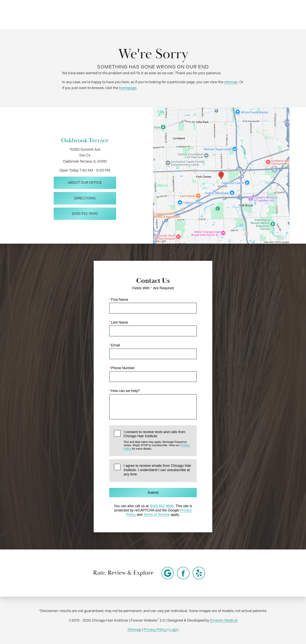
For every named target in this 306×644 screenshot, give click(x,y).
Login (174, 629)
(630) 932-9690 (162, 506)
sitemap (231, 82)
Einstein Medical (224, 620)
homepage (128, 88)
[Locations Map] (221, 175)
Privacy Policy (155, 629)
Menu (280, 15)
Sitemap (134, 629)
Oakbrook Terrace (85, 140)
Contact (255, 15)
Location (231, 15)
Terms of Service (157, 514)
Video (176, 15)
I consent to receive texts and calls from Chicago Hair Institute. (158, 440)
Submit (153, 493)
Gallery (155, 15)
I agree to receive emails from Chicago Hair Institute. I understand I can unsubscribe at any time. (157, 470)
